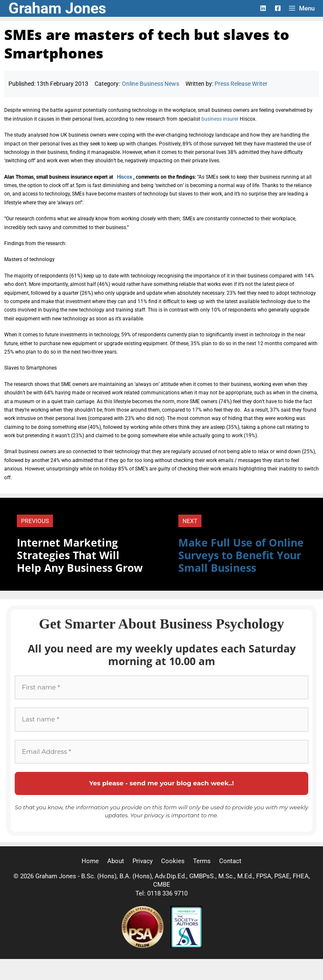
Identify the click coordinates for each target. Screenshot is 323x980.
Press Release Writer (241, 84)
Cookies (173, 861)
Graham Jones (57, 8)
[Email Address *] (161, 752)
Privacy (143, 861)
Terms (202, 861)
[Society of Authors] (186, 946)
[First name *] (161, 688)
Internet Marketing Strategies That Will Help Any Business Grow (80, 555)
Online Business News (151, 84)
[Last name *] (161, 720)
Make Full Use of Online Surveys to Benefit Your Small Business (241, 555)
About (116, 861)
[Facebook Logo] (278, 8)
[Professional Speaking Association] (143, 946)
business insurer (220, 119)
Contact (230, 861)
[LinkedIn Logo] (263, 8)
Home (90, 861)
